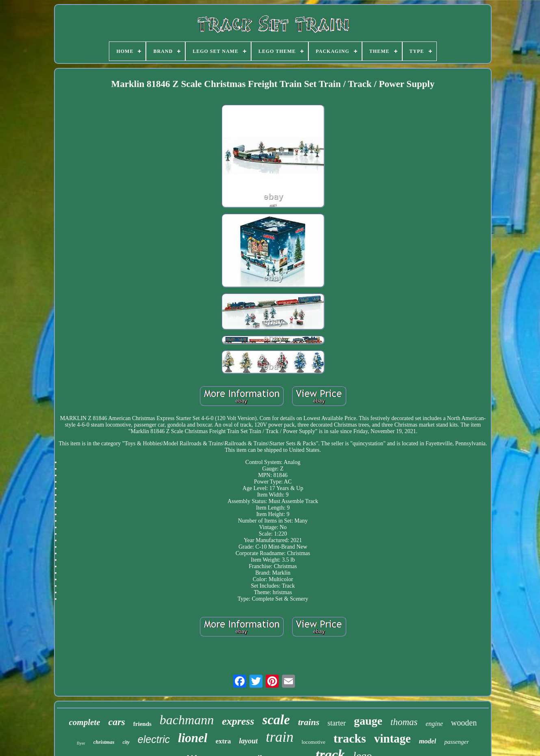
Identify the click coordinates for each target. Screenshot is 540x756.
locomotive (313, 742)
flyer (81, 743)
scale (276, 720)
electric (154, 739)
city (126, 742)
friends (142, 724)
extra (223, 741)
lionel (193, 738)
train (280, 737)
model (428, 741)
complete (85, 722)
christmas (104, 742)
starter (337, 723)
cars (117, 722)
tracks (350, 738)
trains (309, 722)
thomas (404, 722)
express (238, 721)
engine (434, 724)
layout (248, 741)
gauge (368, 721)
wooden (464, 723)
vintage (393, 739)
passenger (457, 742)
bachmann (187, 720)
